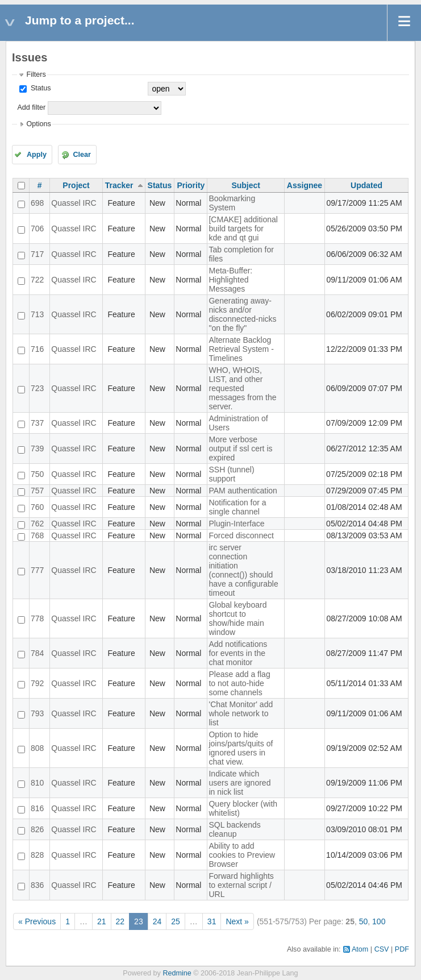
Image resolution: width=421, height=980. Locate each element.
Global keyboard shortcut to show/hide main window (237, 618)
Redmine (177, 973)
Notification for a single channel (237, 507)
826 (37, 829)
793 (37, 713)
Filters (36, 74)
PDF (402, 949)
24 (157, 921)
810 (37, 783)
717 (37, 254)
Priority (191, 185)
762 (37, 524)
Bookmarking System (232, 203)
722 (37, 280)
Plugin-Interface (236, 524)
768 (37, 535)
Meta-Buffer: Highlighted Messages (230, 280)
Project (76, 185)
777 (37, 570)
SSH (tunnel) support (231, 474)
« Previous (37, 921)
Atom (360, 949)
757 (37, 491)
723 (37, 388)
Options (38, 124)
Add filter (31, 107)
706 (37, 229)
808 (37, 748)
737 (37, 423)
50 (364, 921)
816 (37, 808)
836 (37, 885)
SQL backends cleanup (234, 829)
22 (120, 921)
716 (37, 349)
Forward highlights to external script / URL (241, 885)
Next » (237, 921)
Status (39, 88)
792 (37, 683)
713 (37, 314)
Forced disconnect (241, 535)
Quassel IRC (74, 203)
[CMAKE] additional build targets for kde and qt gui (243, 229)
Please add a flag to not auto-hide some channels (239, 683)
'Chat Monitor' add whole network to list (241, 713)
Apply (37, 155)
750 (37, 474)
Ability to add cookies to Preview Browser (242, 855)
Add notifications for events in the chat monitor (238, 653)
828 (37, 855)
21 (102, 921)
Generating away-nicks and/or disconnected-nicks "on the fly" (242, 314)
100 (379, 921)
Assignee (305, 185)
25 (176, 921)
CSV (382, 949)
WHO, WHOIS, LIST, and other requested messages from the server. (242, 388)
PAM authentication (243, 491)
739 (37, 449)
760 (37, 507)
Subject (246, 185)
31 (212, 921)
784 (37, 653)
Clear (82, 155)
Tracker (119, 185)
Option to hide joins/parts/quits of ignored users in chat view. (241, 748)
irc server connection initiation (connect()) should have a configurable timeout (243, 570)
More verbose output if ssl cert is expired (240, 449)
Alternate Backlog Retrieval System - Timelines (241, 349)
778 (37, 618)
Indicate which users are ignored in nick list (239, 783)
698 (37, 203)
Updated (366, 185)
